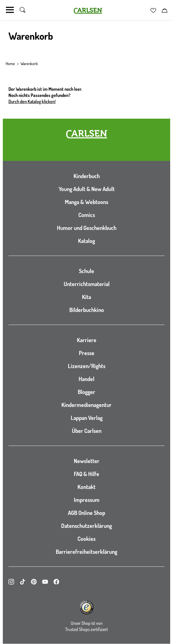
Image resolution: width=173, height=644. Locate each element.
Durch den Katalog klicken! (32, 101)
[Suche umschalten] (23, 10)
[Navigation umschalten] (10, 10)
